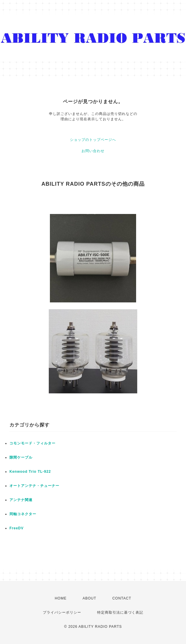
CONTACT (122, 598)
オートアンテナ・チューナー (34, 486)
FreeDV (17, 528)
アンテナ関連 (21, 500)
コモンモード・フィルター (32, 443)
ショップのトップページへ (93, 140)
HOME (61, 598)
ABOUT (89, 598)
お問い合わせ (93, 151)
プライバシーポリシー (62, 612)
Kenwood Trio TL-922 (30, 472)
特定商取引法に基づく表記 (120, 612)
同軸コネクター (23, 514)
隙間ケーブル (21, 457)
